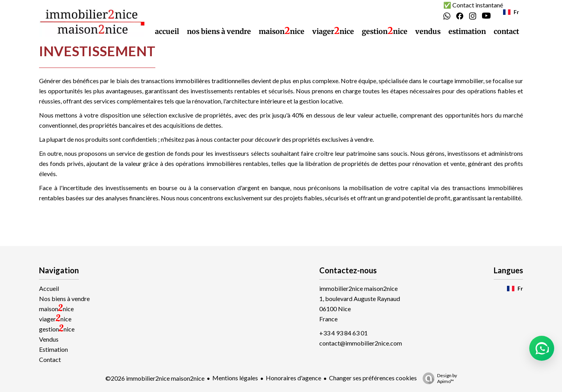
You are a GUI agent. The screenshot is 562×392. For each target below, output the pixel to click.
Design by (438, 378)
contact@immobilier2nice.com (361, 343)
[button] (542, 348)
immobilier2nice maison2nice (358, 288)
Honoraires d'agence (293, 378)
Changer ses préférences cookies (373, 378)
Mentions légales (235, 378)
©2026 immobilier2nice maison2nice (155, 378)
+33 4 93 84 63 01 (343, 333)
